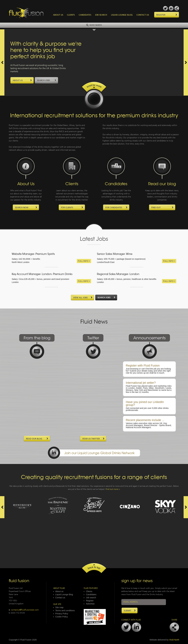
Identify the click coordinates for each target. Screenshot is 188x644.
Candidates (85, 15)
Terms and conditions (65, 610)
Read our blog (162, 184)
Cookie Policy (62, 617)
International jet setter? (141, 383)
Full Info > (84, 261)
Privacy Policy (62, 614)
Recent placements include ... (145, 420)
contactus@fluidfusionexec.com (25, 610)
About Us (58, 15)
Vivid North (174, 640)
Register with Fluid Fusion (143, 366)
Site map (59, 607)
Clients (71, 15)
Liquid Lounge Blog (122, 15)
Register (90, 601)
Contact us (60, 598)
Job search (91, 598)
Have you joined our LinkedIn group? (145, 403)
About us (59, 591)
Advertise (90, 604)
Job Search (101, 15)
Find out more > (113, 489)
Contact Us (143, 15)
